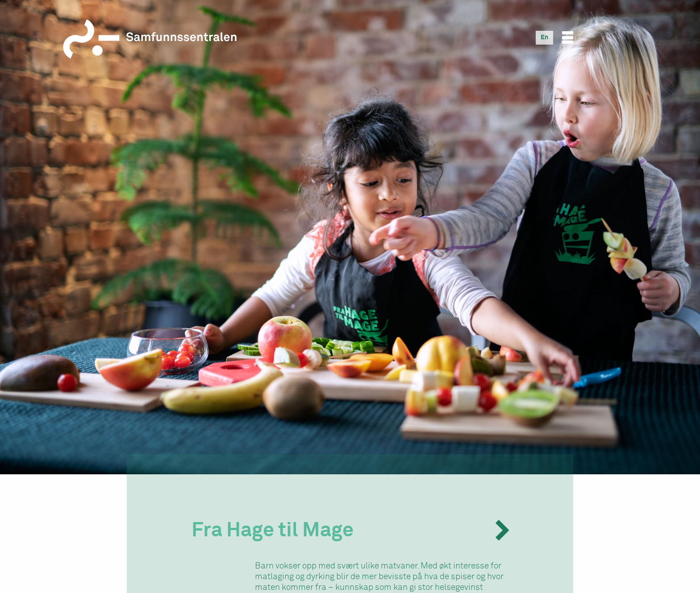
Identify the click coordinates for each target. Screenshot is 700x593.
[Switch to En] (544, 37)
